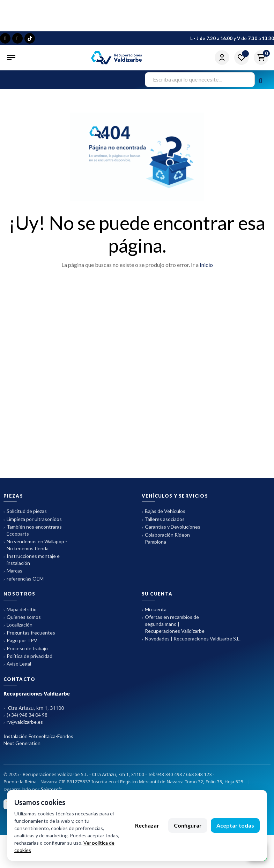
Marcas (13, 571)
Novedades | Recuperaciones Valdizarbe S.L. (191, 639)
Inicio (206, 265)
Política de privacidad (28, 656)
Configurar (188, 825)
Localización (18, 625)
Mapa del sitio (20, 610)
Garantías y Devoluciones (171, 527)
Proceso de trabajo (26, 649)
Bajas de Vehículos (164, 511)
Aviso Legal (17, 664)
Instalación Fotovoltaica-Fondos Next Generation (38, 740)
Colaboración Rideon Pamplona (166, 538)
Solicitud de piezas (25, 511)
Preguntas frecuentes (29, 633)
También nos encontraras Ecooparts (33, 530)
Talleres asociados (163, 519)
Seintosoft (51, 789)
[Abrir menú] (12, 57)
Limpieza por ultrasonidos (33, 519)
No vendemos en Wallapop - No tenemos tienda (35, 545)
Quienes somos (22, 617)
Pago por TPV (20, 641)
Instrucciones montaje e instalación (32, 559)
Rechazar (147, 825)
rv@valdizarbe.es (23, 722)
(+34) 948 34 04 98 (25, 715)
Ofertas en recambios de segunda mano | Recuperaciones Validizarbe (173, 624)
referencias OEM (24, 579)
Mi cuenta (154, 610)
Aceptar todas (235, 825)
